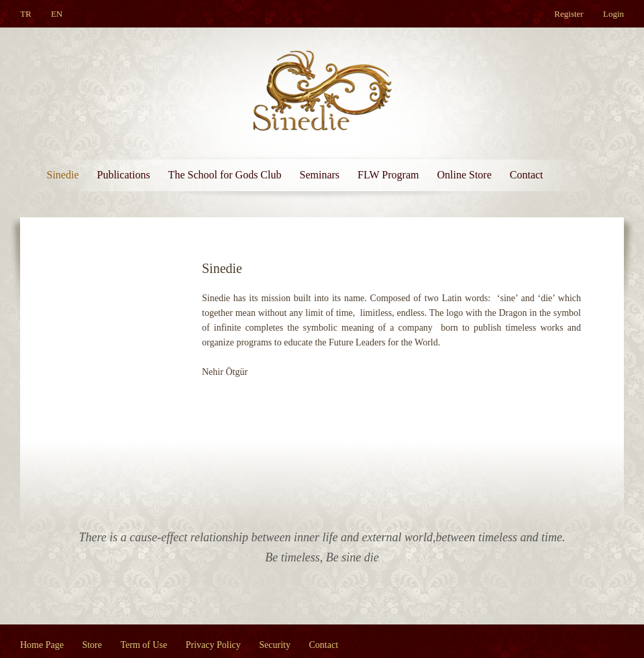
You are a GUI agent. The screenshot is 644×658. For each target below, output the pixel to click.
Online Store (464, 175)
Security (275, 645)
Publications (124, 175)
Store (92, 645)
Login (613, 14)
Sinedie (63, 175)
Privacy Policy (213, 645)
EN (57, 14)
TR (26, 14)
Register (569, 14)
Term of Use (144, 645)
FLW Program (388, 175)
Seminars (319, 175)
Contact (527, 175)
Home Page (42, 645)
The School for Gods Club (225, 175)
